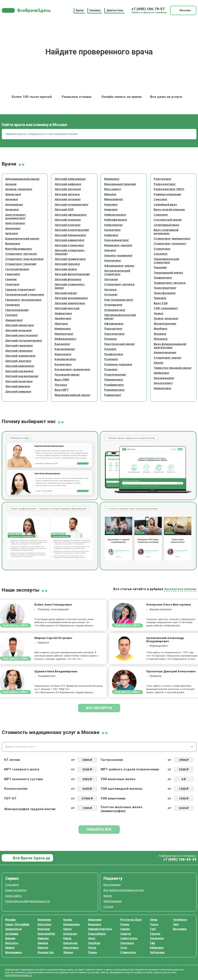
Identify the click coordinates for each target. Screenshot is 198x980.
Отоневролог (113, 305)
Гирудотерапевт (17, 310)
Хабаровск (157, 948)
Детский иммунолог (20, 366)
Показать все (99, 829)
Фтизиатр (161, 339)
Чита (176, 924)
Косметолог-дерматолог (72, 369)
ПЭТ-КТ (10, 798)
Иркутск (43, 948)
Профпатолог (114, 354)
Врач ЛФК (62, 379)
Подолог (110, 349)
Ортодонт (111, 279)
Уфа (152, 943)
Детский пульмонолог (70, 235)
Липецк (68, 952)
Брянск (10, 948)
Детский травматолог (70, 259)
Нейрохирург (113, 225)
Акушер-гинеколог (19, 189)
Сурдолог (161, 254)
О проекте (12, 885)
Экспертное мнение (180, 589)
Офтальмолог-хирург (119, 266)
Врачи (80, 10)
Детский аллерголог (20, 325)
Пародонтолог (114, 334)
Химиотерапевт (165, 352)
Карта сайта (13, 896)
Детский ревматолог (70, 240)
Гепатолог (12, 284)
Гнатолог (12, 315)
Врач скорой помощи (169, 209)
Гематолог (13, 274)
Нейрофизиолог (116, 220)
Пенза (92, 948)
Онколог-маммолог (118, 255)
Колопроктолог (65, 359)
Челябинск (180, 920)
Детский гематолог (19, 345)
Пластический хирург (120, 344)
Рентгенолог (163, 179)
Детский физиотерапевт (72, 274)
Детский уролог (66, 269)
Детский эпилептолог (70, 303)
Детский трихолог (67, 264)
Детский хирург (66, 293)
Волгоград (44, 924)
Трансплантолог (165, 288)
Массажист (113, 189)
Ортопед (110, 289)
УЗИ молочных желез (118, 779)
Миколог (110, 194)
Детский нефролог (68, 184)
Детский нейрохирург (70, 179)
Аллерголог (13, 194)
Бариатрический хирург (22, 238)
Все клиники (112, 885)
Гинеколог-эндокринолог (23, 300)
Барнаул (10, 938)
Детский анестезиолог (22, 335)
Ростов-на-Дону (131, 920)
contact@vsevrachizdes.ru (18, 975)
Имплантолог (64, 334)
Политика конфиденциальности (28, 901)
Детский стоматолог (69, 245)
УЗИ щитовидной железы (121, 789)
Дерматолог (14, 320)
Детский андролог (19, 330)
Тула (153, 929)
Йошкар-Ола (46, 952)
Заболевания (113, 901)
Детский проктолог (19, 381)
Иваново (43, 938)
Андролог (12, 209)
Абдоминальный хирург (22, 179)
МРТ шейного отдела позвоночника (130, 769)
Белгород (12, 943)
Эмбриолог (161, 373)
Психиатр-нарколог (118, 364)
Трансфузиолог (165, 293)
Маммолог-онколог (118, 245)
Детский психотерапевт (72, 230)
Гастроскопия (112, 760)
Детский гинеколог (19, 351)
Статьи (108, 906)
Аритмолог (13, 228)
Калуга (67, 929)
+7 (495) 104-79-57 (148, 9)
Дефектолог (63, 313)
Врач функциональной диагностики (170, 346)
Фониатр (160, 334)
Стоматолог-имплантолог (172, 238)
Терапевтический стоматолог (166, 261)
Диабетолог (63, 318)
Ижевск (43, 943)
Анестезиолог (15, 223)
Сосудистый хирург (168, 220)
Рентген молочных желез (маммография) (121, 809)
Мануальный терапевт (120, 184)
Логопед (61, 385)
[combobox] (99, 747)
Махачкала (95, 920)
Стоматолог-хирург (168, 358)
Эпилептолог (163, 388)
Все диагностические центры (124, 890)
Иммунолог (63, 328)
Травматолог (163, 277)
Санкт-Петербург (17, 924)
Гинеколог (13, 305)
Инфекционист (65, 339)
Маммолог (112, 179)
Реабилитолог (114, 385)
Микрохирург (114, 199)
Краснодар (70, 943)
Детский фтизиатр (68, 279)
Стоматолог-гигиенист (170, 243)
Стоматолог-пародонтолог (24, 259)
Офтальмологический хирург (120, 317)
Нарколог (111, 204)
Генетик (11, 279)
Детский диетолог (18, 361)
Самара (125, 929)
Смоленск (127, 943)
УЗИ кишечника (113, 798)
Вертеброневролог (19, 249)
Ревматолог (113, 395)
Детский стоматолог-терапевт (70, 252)
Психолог (111, 369)
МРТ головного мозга (22, 769)
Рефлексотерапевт (167, 194)
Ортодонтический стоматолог (117, 272)
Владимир (44, 920)
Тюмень (155, 934)
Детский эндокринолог (71, 298)
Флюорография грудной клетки (30, 809)
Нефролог (111, 235)
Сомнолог (161, 215)
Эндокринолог (164, 378)
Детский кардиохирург (22, 376)
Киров (67, 938)
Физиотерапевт (165, 323)
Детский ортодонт (68, 189)
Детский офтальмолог (71, 215)
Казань (68, 920)
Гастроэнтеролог (17, 269)
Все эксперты (99, 708)
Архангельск (13, 929)
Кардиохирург (65, 349)
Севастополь (129, 938)
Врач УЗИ (161, 303)
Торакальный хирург (168, 272)
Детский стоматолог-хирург (70, 286)
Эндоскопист (163, 383)
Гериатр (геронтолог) (20, 289)
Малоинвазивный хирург (72, 395)
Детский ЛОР (64, 209)
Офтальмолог (114, 323)
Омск (92, 938)
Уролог (159, 313)
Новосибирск (97, 934)
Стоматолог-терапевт (21, 264)
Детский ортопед (67, 194)
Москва (10, 920)
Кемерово (70, 934)
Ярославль (180, 929)
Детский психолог (68, 225)
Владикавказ (14, 952)
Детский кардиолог (19, 371)
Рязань (125, 924)
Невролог (111, 209)
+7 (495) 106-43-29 (180, 859)
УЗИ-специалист (166, 308)
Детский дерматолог (20, 356)
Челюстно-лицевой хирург (173, 368)
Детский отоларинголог (72, 204)
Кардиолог (62, 344)
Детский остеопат (68, 199)
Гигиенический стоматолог (25, 294)
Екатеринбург (46, 934)
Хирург (159, 363)
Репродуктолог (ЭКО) (169, 189)
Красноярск (71, 948)
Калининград (72, 924)
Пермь (92, 952)
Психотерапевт (115, 374)
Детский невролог (18, 391)
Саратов (126, 934)
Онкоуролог (113, 260)
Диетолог (61, 323)
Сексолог (161, 199)
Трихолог (160, 298)
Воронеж (44, 929)
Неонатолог (112, 230)
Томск (154, 924)
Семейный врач (165, 204)
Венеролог (13, 243)
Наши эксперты (16, 890)
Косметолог (63, 364)
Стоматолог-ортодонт (21, 254)
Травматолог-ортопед (170, 283)
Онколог (110, 250)
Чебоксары (157, 952)
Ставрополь (128, 952)
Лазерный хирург (67, 374)
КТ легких (12, 760)
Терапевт (160, 267)
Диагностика (115, 10)
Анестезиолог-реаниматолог (16, 216)
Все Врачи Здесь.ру (31, 858)
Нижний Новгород (100, 929)
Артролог (12, 233)
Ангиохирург (14, 204)
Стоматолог (162, 249)
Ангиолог (12, 199)
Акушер (11, 184)
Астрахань (12, 934)
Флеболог (161, 328)
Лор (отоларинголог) (119, 300)
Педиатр (110, 339)
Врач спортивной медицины (166, 231)
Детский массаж (67, 308)
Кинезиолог (63, 354)
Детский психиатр (68, 220)
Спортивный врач (166, 225)
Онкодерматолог (116, 240)
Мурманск (95, 924)
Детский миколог (18, 386)
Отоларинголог (115, 310)
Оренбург (94, 943)
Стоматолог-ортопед (119, 284)
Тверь (154, 920)
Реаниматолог (114, 390)
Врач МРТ (62, 390)
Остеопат (111, 294)
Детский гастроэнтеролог (24, 340)
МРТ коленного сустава (23, 779)
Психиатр (111, 359)
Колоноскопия (16, 789)
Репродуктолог (165, 184)
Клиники (95, 10)
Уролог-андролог (166, 318)
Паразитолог (113, 328)
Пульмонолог (114, 379)
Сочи (124, 948)
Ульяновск (157, 938)
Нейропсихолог (115, 215)
